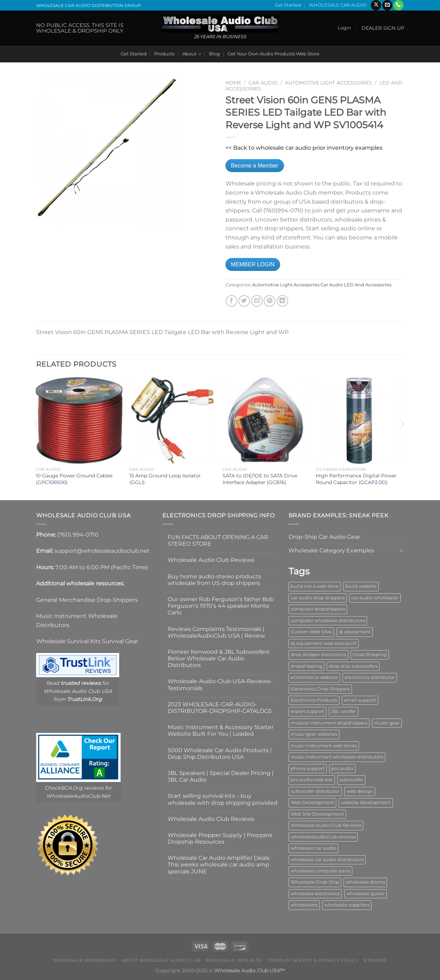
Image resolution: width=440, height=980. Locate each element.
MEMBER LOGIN (253, 264)
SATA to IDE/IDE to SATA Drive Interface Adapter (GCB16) (260, 479)
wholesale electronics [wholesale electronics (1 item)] (315, 894)
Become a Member (255, 166)
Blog (214, 54)
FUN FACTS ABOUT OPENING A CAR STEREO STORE (218, 540)
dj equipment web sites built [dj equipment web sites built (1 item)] (324, 643)
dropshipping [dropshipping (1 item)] (306, 666)
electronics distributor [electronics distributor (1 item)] (370, 677)
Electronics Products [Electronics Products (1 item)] (314, 700)
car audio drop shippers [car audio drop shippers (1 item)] (318, 598)
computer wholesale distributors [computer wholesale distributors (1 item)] (328, 621)
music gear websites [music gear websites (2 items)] (314, 734)
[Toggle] (401, 550)
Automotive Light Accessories (329, 83)
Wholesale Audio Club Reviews (211, 560)
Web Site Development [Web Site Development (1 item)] (317, 814)
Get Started (288, 5)
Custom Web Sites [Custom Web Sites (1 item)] (311, 632)
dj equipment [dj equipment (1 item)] (355, 632)
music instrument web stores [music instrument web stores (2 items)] (324, 746)
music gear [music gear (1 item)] (387, 723)
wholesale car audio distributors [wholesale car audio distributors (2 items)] (327, 860)
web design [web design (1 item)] (360, 791)
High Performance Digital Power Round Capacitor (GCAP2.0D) (356, 479)
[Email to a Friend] (257, 301)
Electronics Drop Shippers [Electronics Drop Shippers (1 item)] (320, 689)
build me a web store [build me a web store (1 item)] (315, 586)
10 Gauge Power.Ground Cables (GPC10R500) (74, 479)
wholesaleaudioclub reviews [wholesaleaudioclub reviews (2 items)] (323, 837)
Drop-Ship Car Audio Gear (324, 537)
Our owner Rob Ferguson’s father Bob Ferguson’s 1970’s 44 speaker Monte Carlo (221, 606)
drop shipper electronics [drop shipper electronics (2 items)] (318, 655)
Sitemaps (375, 960)
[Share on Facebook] (232, 301)
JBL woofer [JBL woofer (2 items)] (344, 711)
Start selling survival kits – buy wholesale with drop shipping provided (222, 799)
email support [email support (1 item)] (360, 700)
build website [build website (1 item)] (361, 586)
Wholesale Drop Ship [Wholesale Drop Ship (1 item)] (315, 882)
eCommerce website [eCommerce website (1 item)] (314, 677)
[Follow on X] (376, 5)
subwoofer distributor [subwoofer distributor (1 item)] (315, 791)
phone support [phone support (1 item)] (308, 768)
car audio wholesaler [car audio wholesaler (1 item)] (375, 598)
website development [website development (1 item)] (366, 802)
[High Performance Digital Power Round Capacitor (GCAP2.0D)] (359, 420)
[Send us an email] (387, 5)
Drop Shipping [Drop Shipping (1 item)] (370, 655)
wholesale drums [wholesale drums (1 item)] (365, 882)
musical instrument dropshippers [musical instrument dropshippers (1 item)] (329, 723)
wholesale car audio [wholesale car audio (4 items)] (313, 848)
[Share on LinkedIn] (282, 301)
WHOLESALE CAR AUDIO (338, 5)
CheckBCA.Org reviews (74, 788)
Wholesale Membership (85, 960)
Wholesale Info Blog (234, 960)
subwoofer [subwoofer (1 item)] (351, 780)
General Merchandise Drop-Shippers (87, 600)
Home (233, 83)
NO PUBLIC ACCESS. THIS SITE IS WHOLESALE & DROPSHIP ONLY (80, 28)
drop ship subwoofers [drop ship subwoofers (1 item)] (353, 666)
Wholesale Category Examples (331, 550)
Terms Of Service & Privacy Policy (313, 960)
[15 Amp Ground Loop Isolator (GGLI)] (173, 420)
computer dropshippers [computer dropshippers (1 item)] (318, 609)
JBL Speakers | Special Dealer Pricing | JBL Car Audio (221, 776)
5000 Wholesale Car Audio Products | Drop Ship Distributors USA (220, 754)
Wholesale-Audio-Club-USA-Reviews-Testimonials (220, 685)
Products (164, 54)
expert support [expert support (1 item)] (307, 711)
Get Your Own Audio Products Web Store (273, 54)
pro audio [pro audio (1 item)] (342, 768)
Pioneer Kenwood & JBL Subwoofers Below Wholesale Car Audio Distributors (218, 658)
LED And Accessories (368, 285)
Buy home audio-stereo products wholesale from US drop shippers (214, 580)
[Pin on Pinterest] (269, 301)
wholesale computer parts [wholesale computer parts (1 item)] (320, 871)
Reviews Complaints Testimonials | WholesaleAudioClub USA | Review (216, 632)
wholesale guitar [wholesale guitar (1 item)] (365, 894)
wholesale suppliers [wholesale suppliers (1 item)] (347, 905)
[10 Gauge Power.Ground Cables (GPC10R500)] (79, 420)
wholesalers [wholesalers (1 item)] (304, 905)
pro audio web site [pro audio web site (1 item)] (312, 780)
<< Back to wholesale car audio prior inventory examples (304, 148)
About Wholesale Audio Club (161, 960)
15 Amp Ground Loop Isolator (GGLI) (165, 479)
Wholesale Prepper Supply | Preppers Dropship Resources (220, 838)
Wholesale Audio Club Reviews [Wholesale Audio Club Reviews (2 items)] (326, 825)
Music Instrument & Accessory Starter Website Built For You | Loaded (221, 730)
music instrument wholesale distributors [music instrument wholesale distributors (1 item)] (337, 757)
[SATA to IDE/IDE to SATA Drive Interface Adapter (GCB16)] (266, 420)
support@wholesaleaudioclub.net (102, 551)
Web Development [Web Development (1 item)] (312, 802)
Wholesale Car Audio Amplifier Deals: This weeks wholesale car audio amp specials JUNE (219, 865)
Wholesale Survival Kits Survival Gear (87, 641)
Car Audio (263, 83)
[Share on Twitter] (244, 301)
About (192, 54)
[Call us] (398, 5)
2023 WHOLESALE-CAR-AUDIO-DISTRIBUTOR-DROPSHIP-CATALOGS (220, 708)
